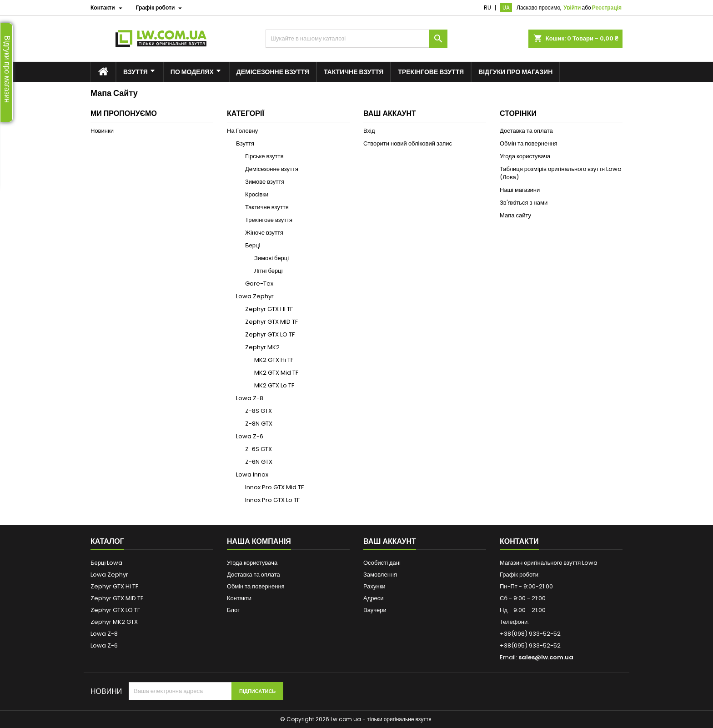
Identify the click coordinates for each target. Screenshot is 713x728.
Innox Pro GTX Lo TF (272, 500)
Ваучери (375, 610)
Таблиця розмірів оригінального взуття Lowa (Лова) (561, 173)
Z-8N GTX (259, 424)
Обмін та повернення (529, 143)
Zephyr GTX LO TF (270, 334)
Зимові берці (271, 258)
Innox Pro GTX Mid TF (274, 487)
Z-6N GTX (259, 462)
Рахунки (374, 586)
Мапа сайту (515, 215)
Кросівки (257, 194)
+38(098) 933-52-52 (530, 634)
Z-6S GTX (259, 449)
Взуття (245, 143)
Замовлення (380, 575)
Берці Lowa (106, 563)
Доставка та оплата (526, 131)
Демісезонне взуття (272, 169)
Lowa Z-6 (250, 436)
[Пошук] (356, 39)
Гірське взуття (264, 156)
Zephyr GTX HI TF (269, 309)
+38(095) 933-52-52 (530, 645)
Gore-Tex (259, 284)
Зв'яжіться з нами (524, 203)
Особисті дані (382, 563)
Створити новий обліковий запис (408, 143)
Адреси (373, 598)
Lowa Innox (252, 474)
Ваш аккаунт (390, 541)
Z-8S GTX (259, 411)
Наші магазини (520, 190)
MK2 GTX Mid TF (276, 373)
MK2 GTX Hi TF (274, 360)
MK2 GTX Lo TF (274, 385)
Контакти (239, 598)
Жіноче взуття (264, 233)
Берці (253, 245)
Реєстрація (607, 8)
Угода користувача (525, 156)
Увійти (572, 8)
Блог (233, 610)
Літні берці (269, 271)
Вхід (369, 131)
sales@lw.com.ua (546, 657)
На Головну (242, 131)
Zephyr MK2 (262, 347)
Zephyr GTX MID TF (271, 322)
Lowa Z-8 (250, 398)
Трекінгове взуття (269, 220)
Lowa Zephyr (255, 296)
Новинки (102, 131)
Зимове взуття (265, 182)
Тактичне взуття (267, 207)
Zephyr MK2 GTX (114, 622)
